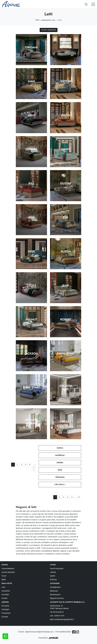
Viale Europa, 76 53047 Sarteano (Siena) (59, 607)
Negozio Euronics (57, 598)
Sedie (4, 580)
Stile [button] (60, 470)
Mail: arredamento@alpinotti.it (62, 619)
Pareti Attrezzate (57, 569)
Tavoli (4, 576)
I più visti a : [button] (60, 484)
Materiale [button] (60, 455)
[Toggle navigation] (93, 4)
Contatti (5, 617)
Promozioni (6, 613)
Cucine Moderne (8, 569)
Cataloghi (5, 609)
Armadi (4, 598)
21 (34, 469)
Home (37, 20)
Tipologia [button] (60, 477)
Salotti (53, 576)
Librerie (53, 572)
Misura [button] (60, 463)
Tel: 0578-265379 (57, 612)
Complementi (55, 587)
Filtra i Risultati (49, 30)
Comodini (5, 595)
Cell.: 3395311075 (57, 616)
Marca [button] (60, 448)
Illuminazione (55, 595)
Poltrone (53, 580)
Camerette (6, 591)
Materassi (54, 591)
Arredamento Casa (48, 20)
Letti (60, 20)
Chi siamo (5, 606)
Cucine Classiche (8, 572)
